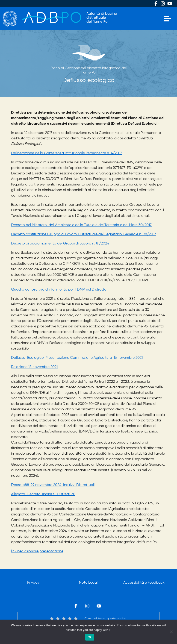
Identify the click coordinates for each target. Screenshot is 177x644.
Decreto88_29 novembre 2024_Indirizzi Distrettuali (53, 485)
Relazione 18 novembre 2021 (34, 367)
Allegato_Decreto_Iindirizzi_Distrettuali (43, 494)
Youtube (170, 3)
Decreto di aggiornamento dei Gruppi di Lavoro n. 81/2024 (60, 244)
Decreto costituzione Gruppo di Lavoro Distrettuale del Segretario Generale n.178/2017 (84, 234)
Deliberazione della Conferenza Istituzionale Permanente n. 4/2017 (66, 153)
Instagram (163, 3)
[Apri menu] (168, 19)
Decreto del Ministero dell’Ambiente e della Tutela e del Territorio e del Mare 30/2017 (81, 225)
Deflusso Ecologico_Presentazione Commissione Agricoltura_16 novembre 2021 (77, 358)
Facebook (156, 3)
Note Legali (89, 583)
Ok (90, 637)
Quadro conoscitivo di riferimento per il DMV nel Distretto (59, 290)
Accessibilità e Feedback (144, 583)
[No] (171, 632)
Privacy (33, 583)
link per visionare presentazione (37, 551)
